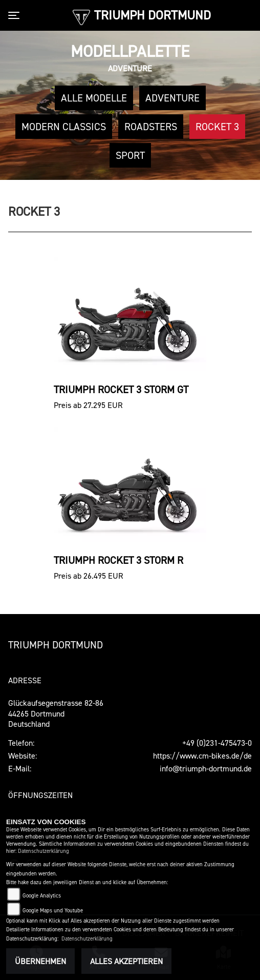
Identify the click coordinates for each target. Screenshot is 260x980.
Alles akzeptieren (126, 961)
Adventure (172, 98)
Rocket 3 (217, 127)
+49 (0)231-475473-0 (217, 743)
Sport (130, 155)
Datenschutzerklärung (44, 851)
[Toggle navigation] (16, 15)
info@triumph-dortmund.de (206, 768)
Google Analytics (42, 896)
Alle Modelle (94, 98)
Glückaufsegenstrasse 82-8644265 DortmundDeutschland (56, 713)
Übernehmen (40, 961)
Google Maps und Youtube (53, 911)
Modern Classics (64, 127)
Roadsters (151, 127)
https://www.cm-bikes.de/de (202, 756)
